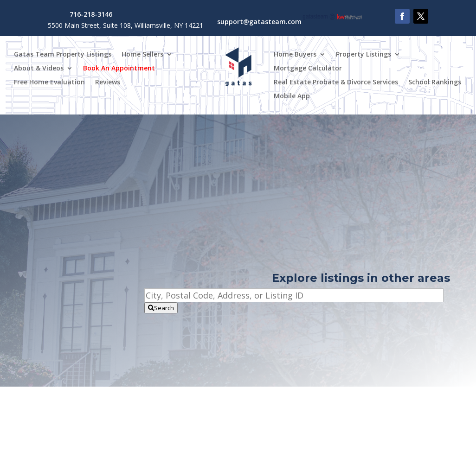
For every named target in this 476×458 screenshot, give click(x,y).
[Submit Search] (161, 308)
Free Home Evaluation (49, 83)
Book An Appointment (119, 69)
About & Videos (39, 69)
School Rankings (435, 83)
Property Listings (363, 55)
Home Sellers (142, 55)
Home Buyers (295, 55)
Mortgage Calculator (308, 69)
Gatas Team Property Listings (63, 55)
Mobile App (292, 96)
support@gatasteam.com (259, 22)
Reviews (108, 83)
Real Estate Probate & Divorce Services (336, 83)
